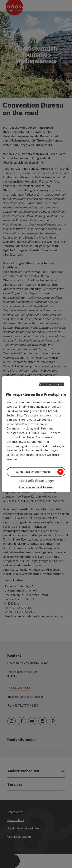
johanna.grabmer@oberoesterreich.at (38, 616)
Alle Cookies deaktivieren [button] (36, 487)
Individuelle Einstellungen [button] (36, 481)
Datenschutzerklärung (51, 384)
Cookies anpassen (19, 837)
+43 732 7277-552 (19, 688)
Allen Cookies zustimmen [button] (33, 472)
